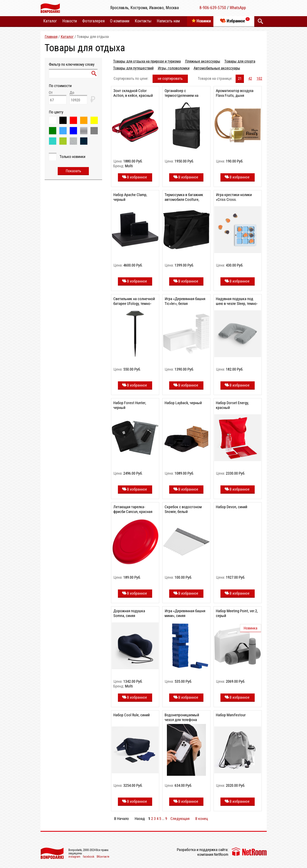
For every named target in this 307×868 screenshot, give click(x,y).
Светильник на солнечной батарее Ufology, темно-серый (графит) (134, 304)
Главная (51, 37)
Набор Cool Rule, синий (131, 715)
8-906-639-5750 (213, 8)
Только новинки (72, 157)
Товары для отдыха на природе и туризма (147, 61)
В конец (202, 819)
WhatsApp (238, 8)
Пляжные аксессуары (203, 61)
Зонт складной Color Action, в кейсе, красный (133, 93)
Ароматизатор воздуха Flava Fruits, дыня (235, 93)
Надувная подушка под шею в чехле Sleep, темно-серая (237, 304)
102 (259, 78)
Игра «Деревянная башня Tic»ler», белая (185, 301)
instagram (74, 857)
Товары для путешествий (133, 68)
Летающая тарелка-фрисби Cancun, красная (133, 509)
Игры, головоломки (174, 68)
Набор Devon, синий (232, 507)
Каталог (67, 37)
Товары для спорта (240, 61)
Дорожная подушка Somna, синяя (129, 613)
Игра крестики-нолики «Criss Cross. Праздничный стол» (234, 199)
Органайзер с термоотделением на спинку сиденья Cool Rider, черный (186, 98)
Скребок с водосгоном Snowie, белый (183, 509)
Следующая (180, 819)
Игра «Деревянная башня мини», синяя (185, 613)
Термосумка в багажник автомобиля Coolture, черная (184, 199)
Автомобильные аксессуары (217, 68)
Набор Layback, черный (183, 403)
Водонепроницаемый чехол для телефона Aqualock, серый (182, 720)
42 (250, 78)
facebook (89, 857)
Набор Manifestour (231, 715)
